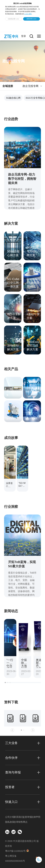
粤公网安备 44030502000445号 (15, 858)
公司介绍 (9, 817)
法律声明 (36, 817)
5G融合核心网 (13, 98)
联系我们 (18, 817)
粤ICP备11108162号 (15, 851)
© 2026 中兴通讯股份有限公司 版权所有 (22, 844)
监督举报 (27, 817)
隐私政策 (9, 822)
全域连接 (8, 86)
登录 (24, 36)
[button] (5, 683)
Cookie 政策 (28, 14)
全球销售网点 (18, 822)
